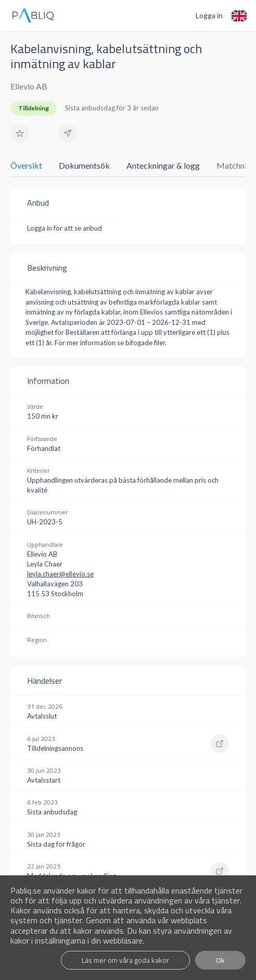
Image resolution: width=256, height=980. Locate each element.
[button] (20, 133)
